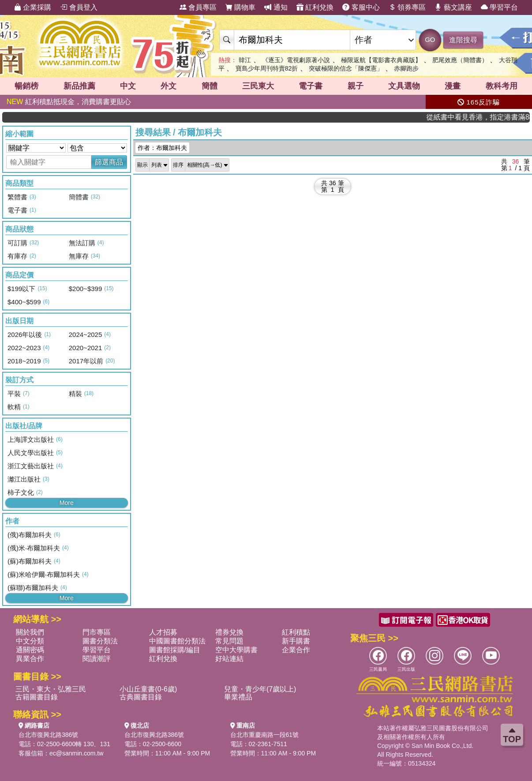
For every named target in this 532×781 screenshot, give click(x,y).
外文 (169, 86)
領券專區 (407, 7)
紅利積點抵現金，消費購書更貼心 (69, 102)
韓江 (245, 60)
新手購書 (296, 641)
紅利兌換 (315, 7)
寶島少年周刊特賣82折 (267, 68)
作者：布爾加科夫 (162, 148)
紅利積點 (296, 632)
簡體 (210, 86)
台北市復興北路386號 (48, 735)
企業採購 (33, 7)
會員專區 (198, 7)
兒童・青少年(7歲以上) (260, 689)
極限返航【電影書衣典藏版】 (381, 60)
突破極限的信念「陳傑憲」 (346, 68)
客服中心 (361, 7)
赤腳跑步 (406, 68)
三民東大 (258, 86)
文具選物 (404, 86)
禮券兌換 (229, 632)
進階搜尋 (463, 40)
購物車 (240, 7)
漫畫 (453, 86)
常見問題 (229, 641)
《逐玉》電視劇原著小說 (296, 60)
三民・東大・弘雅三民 (51, 689)
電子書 (311, 86)
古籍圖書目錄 (37, 697)
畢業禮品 (238, 697)
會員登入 (79, 7)
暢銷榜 (26, 86)
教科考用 (502, 86)
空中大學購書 (236, 650)
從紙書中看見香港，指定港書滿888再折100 (492, 117)
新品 (79, 86)
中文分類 (30, 641)
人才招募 (163, 632)
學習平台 (499, 7)
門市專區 (97, 632)
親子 (356, 86)
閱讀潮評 (97, 659)
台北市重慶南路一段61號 (265, 735)
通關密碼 (30, 650)
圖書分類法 (100, 641)
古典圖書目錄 (141, 697)
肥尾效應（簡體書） (460, 60)
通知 (276, 7)
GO (430, 39)
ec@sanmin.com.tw (76, 753)
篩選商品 (109, 162)
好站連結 (229, 659)
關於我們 (30, 632)
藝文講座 (453, 7)
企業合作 (296, 650)
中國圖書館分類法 (177, 641)
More (67, 503)
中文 (128, 86)
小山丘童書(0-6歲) (148, 689)
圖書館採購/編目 (175, 650)
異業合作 (30, 659)
